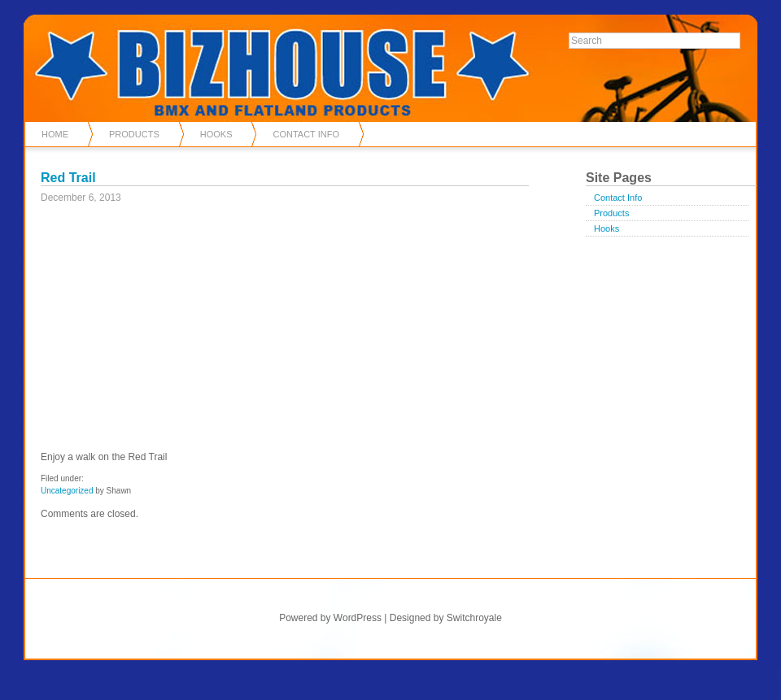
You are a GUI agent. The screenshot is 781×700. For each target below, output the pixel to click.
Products (134, 134)
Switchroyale (474, 618)
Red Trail (68, 178)
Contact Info (305, 134)
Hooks (216, 134)
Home (55, 134)
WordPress (358, 618)
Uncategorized (67, 491)
